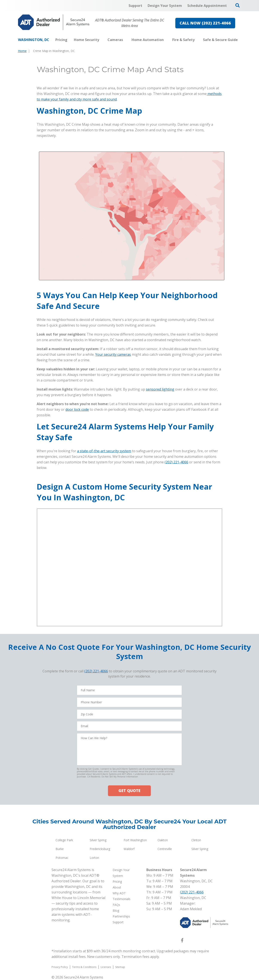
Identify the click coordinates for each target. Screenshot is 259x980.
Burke (60, 849)
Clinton (196, 840)
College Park (64, 840)
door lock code (77, 409)
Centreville (165, 849)
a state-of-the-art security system (104, 451)
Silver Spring (98, 840)
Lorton (94, 858)
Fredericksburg (100, 849)
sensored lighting (160, 389)
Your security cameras (113, 354)
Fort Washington (135, 840)
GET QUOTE (129, 791)
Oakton (163, 840)
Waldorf (129, 849)
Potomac (62, 858)
